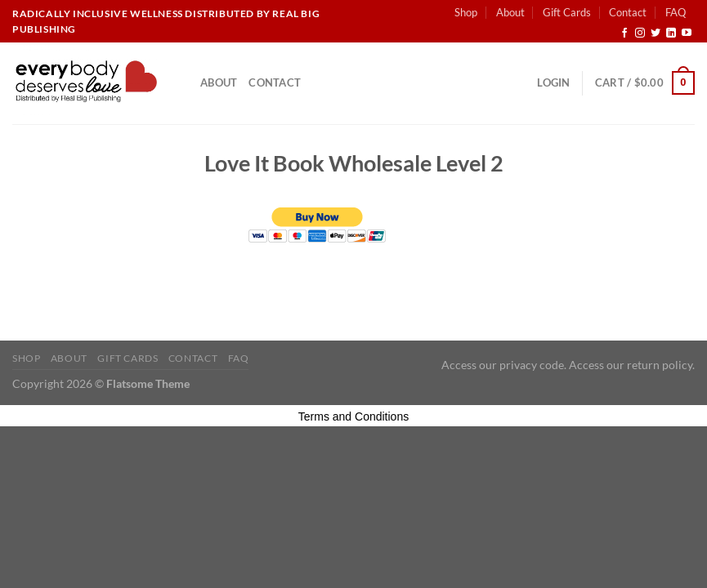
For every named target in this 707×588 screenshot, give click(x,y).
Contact (628, 12)
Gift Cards (567, 12)
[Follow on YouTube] (687, 33)
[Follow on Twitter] (656, 33)
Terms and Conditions (353, 416)
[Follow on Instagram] (640, 33)
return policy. (661, 365)
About (510, 12)
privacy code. (533, 365)
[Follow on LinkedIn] (671, 33)
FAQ (676, 12)
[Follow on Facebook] (624, 33)
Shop (466, 12)
